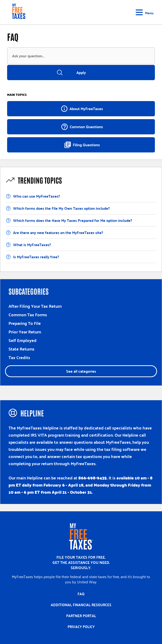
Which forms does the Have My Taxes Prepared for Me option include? (73, 220)
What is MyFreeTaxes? (32, 245)
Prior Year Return (25, 332)
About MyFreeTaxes (82, 109)
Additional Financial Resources (81, 605)
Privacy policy (81, 627)
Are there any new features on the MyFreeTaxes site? (58, 232)
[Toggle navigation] (145, 12)
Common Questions (82, 127)
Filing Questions (82, 145)
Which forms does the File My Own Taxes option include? (61, 208)
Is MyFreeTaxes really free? (36, 257)
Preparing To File (25, 323)
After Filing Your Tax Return (35, 306)
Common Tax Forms (28, 315)
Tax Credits (19, 357)
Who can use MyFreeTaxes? (37, 196)
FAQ (81, 594)
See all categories (81, 371)
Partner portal (81, 616)
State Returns (21, 349)
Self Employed (23, 340)
